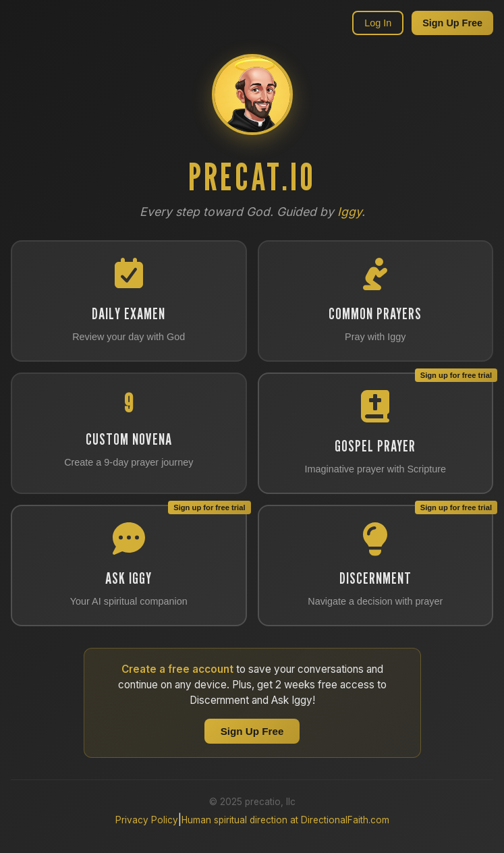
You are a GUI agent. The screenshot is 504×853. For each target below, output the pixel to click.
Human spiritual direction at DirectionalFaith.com (285, 820)
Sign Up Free (452, 23)
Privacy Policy (147, 820)
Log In (378, 23)
